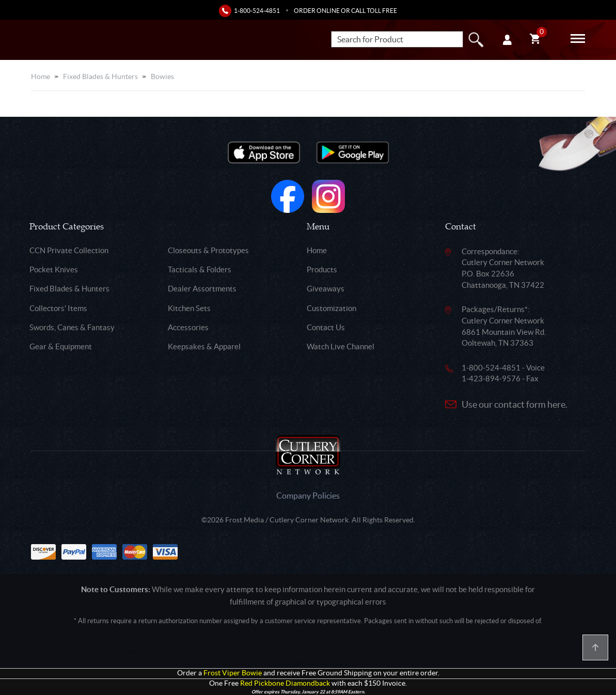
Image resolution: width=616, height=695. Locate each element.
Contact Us (326, 327)
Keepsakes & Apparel (204, 346)
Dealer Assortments (202, 289)
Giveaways (326, 289)
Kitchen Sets (189, 308)
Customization (331, 308)
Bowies (162, 76)
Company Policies (308, 496)
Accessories (188, 327)
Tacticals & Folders (200, 269)
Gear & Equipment (61, 346)
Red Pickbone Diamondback (285, 683)
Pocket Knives (54, 269)
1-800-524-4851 (257, 11)
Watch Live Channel (341, 346)
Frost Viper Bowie (233, 673)
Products (322, 269)
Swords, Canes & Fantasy (72, 327)
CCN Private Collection (69, 250)
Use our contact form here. (515, 404)
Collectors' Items (58, 308)
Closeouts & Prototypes (208, 250)
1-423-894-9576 (491, 379)
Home (41, 76)
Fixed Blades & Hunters (100, 76)
